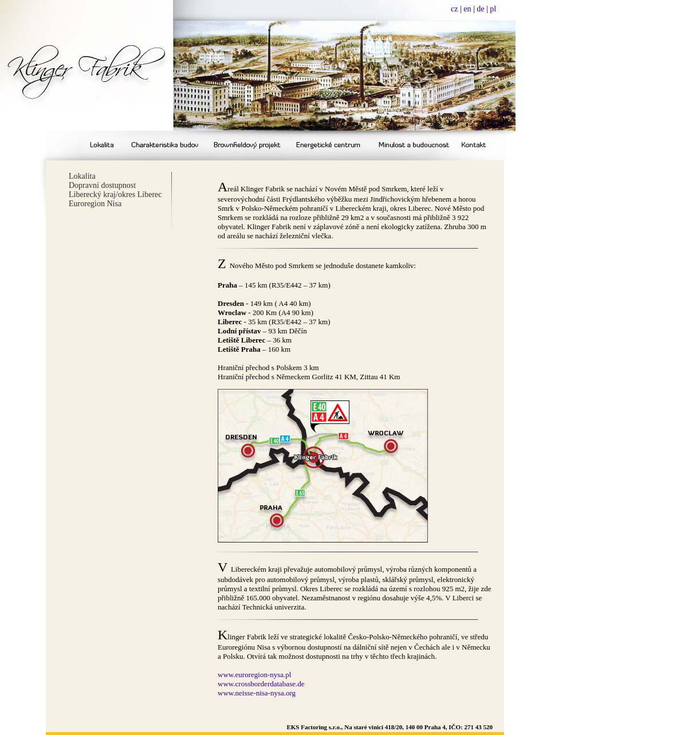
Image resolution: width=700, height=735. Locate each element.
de (480, 9)
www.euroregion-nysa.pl (254, 675)
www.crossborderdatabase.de (261, 684)
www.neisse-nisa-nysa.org (257, 693)
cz (454, 9)
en (467, 9)
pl (493, 9)
